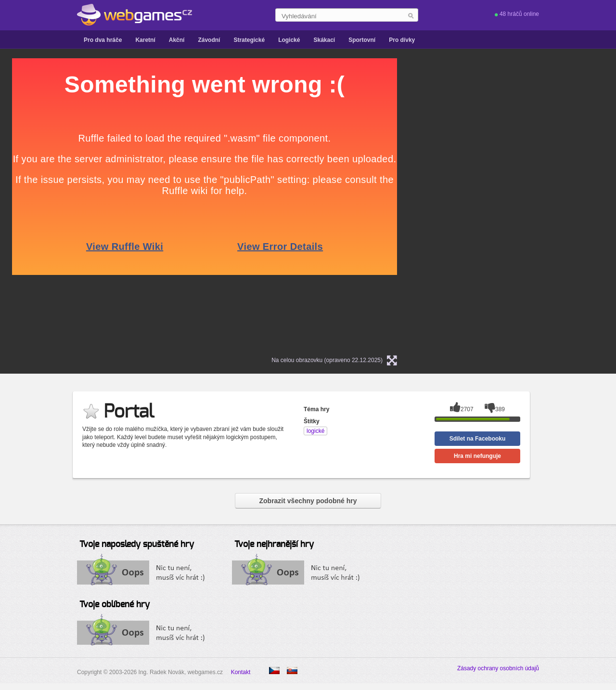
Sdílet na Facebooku (478, 439)
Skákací (324, 40)
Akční (177, 40)
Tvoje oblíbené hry (115, 605)
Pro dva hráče (103, 40)
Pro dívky (402, 40)
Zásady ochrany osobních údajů (498, 668)
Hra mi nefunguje (477, 456)
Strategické (249, 40)
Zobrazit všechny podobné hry (308, 501)
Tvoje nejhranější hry (274, 545)
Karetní (145, 40)
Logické (289, 40)
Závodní (209, 40)
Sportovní (362, 40)
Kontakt (241, 672)
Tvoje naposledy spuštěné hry (137, 545)
